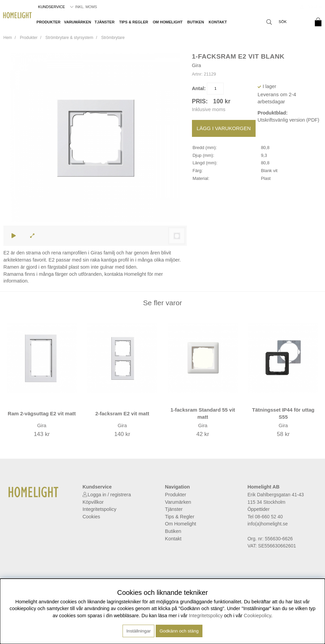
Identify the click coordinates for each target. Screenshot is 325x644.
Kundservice (52, 7)
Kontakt (218, 22)
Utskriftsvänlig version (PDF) (288, 120)
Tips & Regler (134, 22)
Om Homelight (168, 22)
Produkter (49, 22)
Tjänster (104, 22)
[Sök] (286, 22)
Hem (8, 38)
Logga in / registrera (109, 495)
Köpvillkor (93, 502)
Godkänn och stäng (179, 631)
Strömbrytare (113, 38)
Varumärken (78, 22)
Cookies (91, 517)
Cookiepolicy (257, 616)
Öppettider (258, 509)
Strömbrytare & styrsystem (69, 38)
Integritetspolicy (100, 509)
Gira (197, 65)
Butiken (196, 22)
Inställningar (138, 631)
